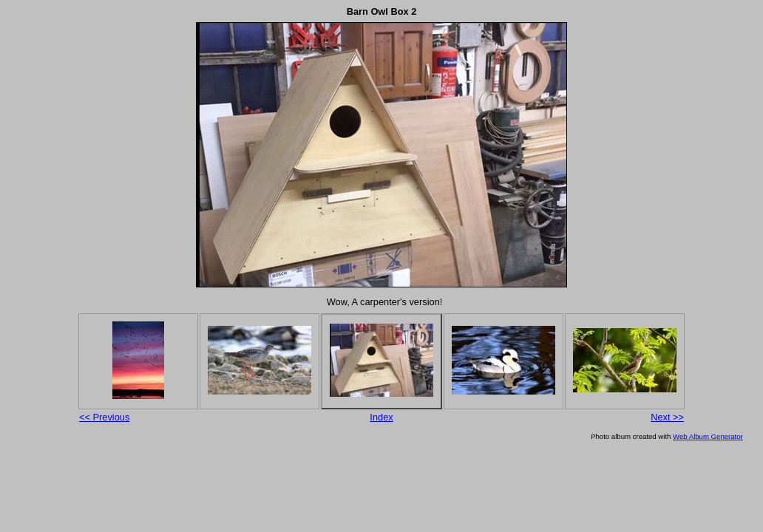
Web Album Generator (708, 436)
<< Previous (104, 417)
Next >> (667, 417)
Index (381, 417)
